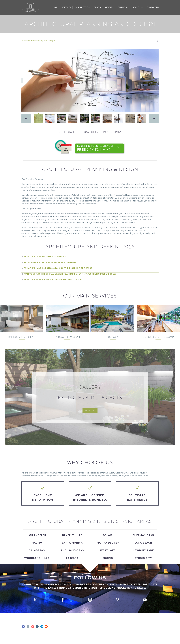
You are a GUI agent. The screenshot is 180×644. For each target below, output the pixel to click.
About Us (138, 7)
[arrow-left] (26, 119)
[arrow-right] (154, 119)
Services (66, 7)
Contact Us (153, 7)
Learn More (90, 410)
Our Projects (82, 7)
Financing (123, 7)
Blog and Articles (104, 7)
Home (54, 7)
